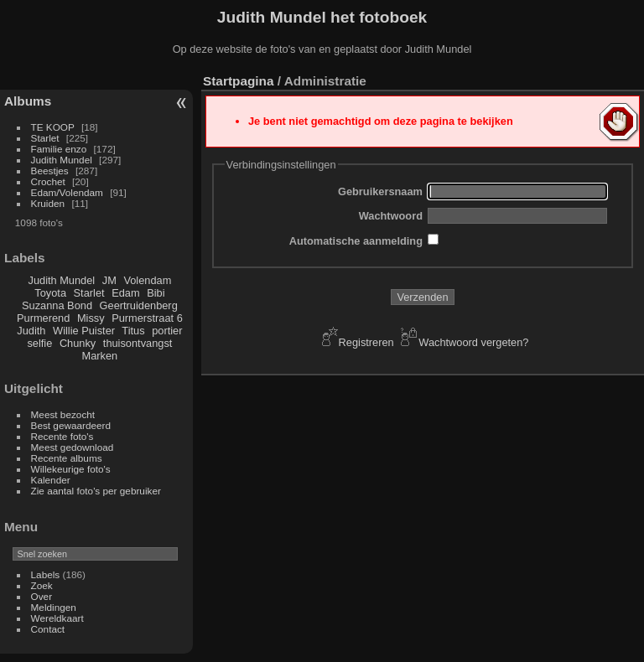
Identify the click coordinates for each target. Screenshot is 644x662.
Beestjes (50, 171)
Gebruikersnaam (380, 191)
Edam (125, 293)
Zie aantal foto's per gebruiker (96, 491)
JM (109, 280)
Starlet (45, 138)
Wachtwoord (391, 216)
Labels (46, 574)
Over (42, 596)
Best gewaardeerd (71, 425)
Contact (48, 629)
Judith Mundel (62, 160)
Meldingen (54, 607)
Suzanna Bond (57, 305)
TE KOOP (53, 127)
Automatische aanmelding (356, 241)
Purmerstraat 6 (147, 318)
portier (167, 331)
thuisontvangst (138, 343)
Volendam (147, 280)
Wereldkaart (57, 618)
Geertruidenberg (139, 305)
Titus (133, 331)
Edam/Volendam (67, 192)
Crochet (48, 181)
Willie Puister (84, 331)
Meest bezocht (63, 414)
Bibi (156, 293)
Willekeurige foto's (71, 469)
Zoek (42, 585)
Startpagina (239, 81)
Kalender (51, 480)
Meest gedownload (73, 447)
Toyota (50, 293)
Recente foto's (62, 436)
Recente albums (67, 458)
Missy (91, 318)
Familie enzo (59, 149)
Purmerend (43, 318)
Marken (100, 356)
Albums (28, 101)
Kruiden (48, 203)
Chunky (78, 343)
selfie (39, 343)
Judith (31, 331)
